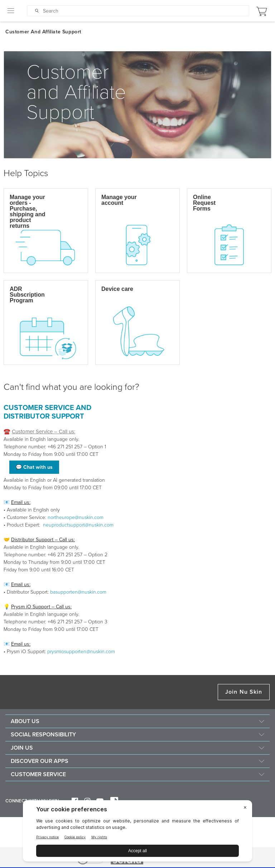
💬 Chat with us (34, 467)
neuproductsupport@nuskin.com (78, 525)
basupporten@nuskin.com (78, 592)
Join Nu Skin (244, 692)
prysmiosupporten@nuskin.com (81, 652)
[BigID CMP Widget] (137, 833)
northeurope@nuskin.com (76, 517)
